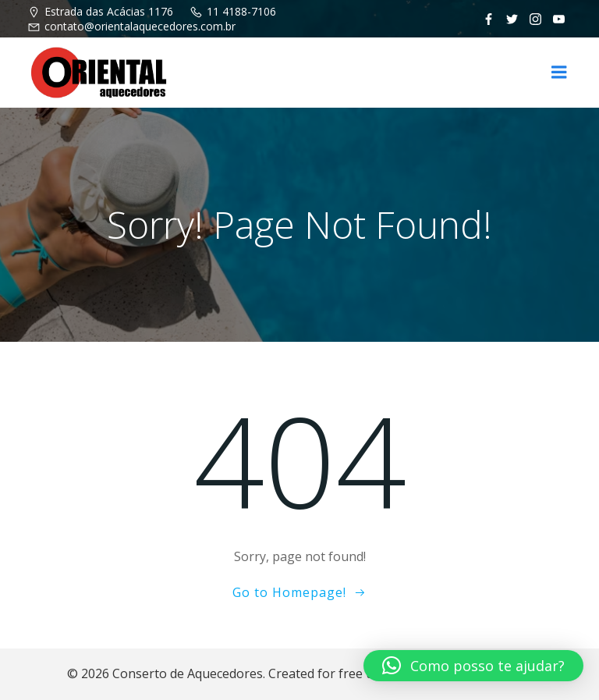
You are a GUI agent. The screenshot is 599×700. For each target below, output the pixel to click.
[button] (473, 666)
